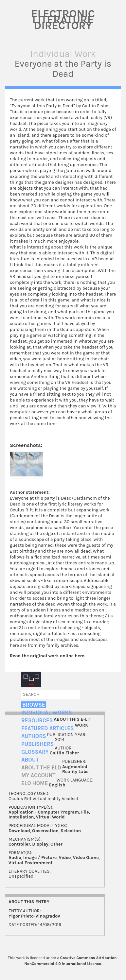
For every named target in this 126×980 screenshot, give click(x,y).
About (30, 760)
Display (40, 844)
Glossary (35, 752)
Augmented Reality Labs (75, 769)
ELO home (35, 783)
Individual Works (47, 713)
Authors (34, 736)
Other (56, 844)
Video (65, 858)
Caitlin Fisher (64, 753)
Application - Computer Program (44, 812)
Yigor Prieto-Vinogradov (34, 916)
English (57, 785)
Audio (15, 858)
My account (38, 775)
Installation (21, 817)
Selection (71, 831)
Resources (37, 721)
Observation (45, 831)
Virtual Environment (31, 863)
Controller (19, 844)
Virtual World (50, 817)
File (85, 812)
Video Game (86, 858)
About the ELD (41, 768)
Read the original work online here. (48, 656)
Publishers (37, 744)
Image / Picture (40, 858)
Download (19, 831)
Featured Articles (47, 728)
